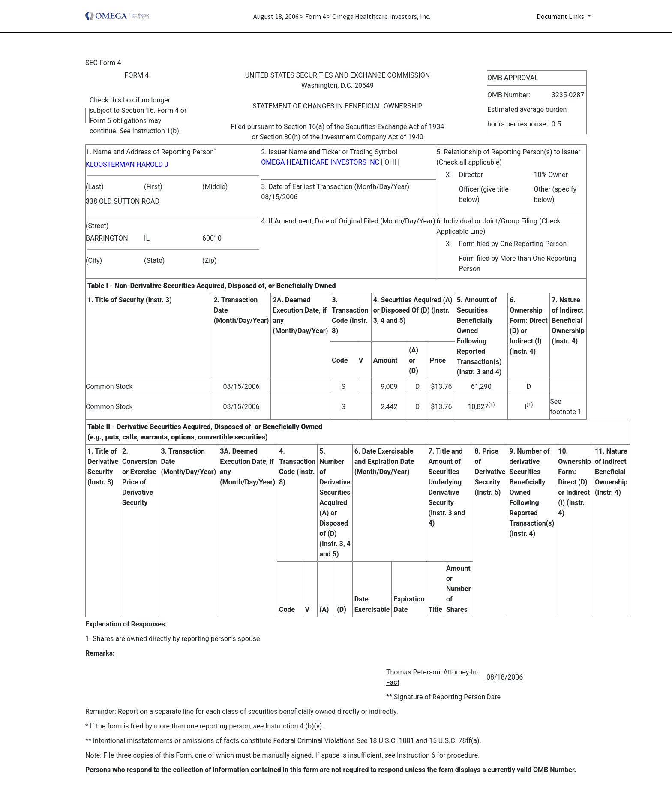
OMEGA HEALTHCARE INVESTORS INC (320, 162)
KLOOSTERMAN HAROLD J (127, 164)
